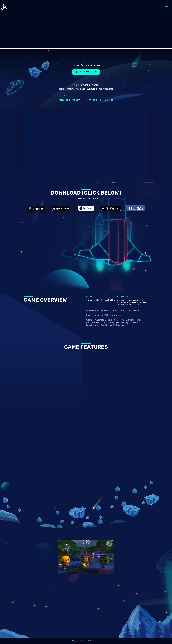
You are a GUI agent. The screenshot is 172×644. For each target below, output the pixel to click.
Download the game (36, 208)
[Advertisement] (86, 32)
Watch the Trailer (87, 72)
